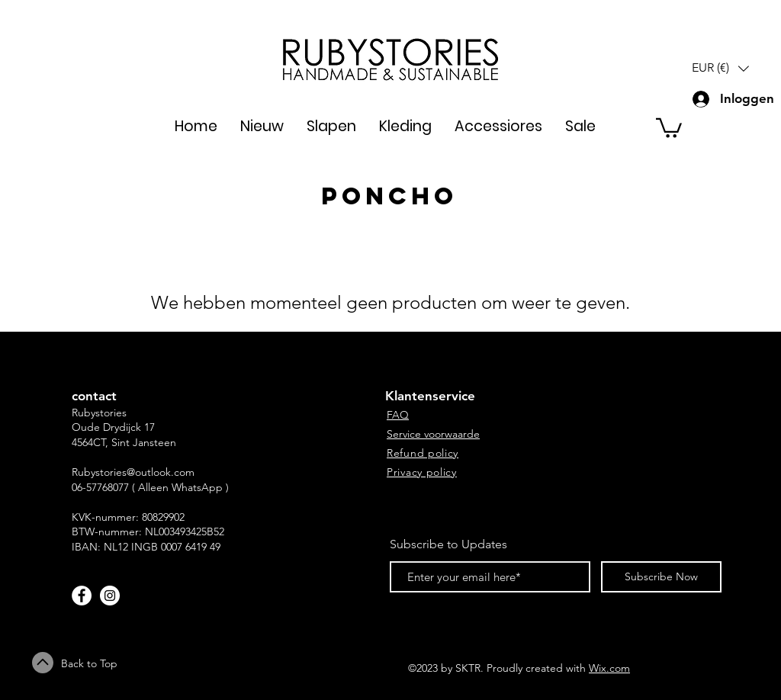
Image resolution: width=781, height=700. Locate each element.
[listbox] (720, 68)
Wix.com (609, 668)
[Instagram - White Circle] (110, 596)
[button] (720, 68)
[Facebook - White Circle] (82, 596)
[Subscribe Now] (661, 577)
